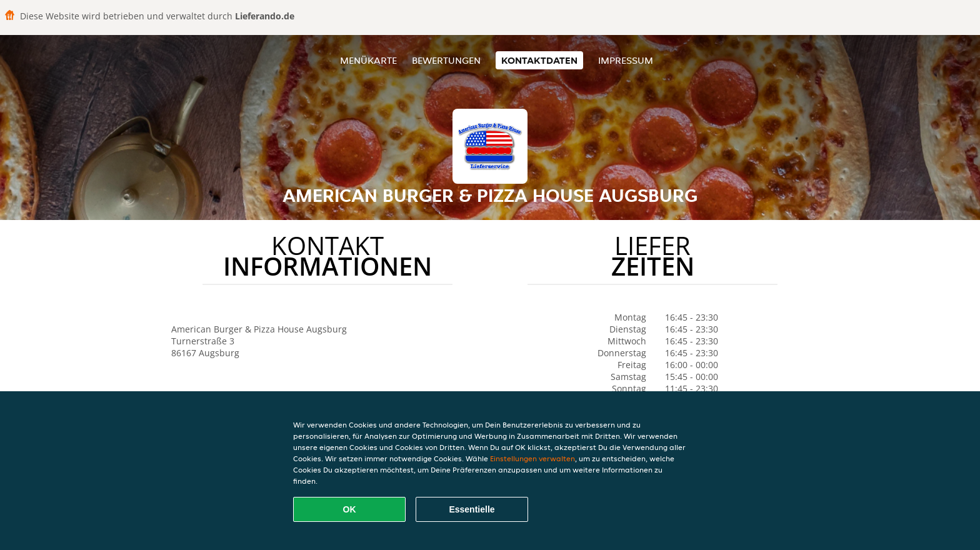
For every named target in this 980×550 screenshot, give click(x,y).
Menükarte (368, 60)
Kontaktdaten (539, 60)
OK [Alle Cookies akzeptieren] (350, 509)
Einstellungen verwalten (532, 458)
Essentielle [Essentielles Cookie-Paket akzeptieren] (472, 509)
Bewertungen (446, 60)
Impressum (626, 60)
